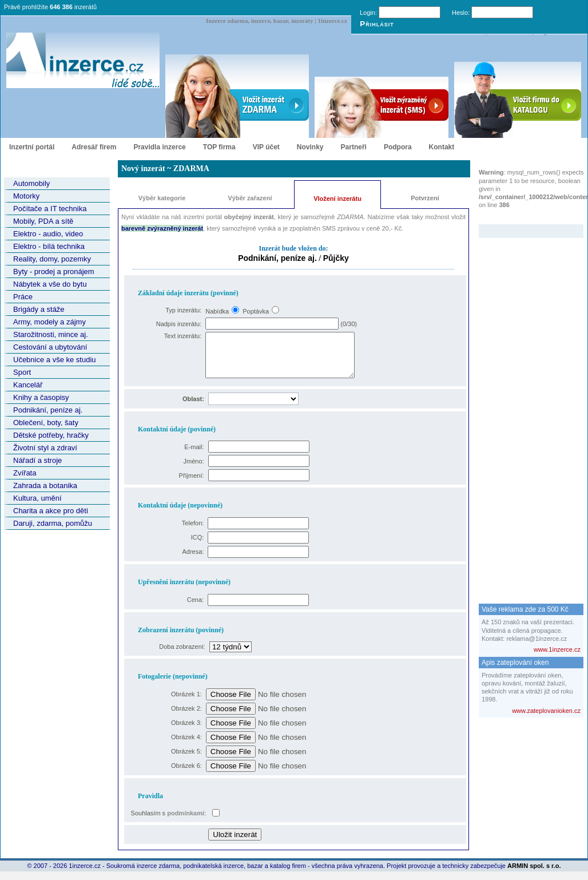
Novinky (310, 147)
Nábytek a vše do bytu (50, 284)
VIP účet (266, 147)
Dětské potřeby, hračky (51, 435)
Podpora (398, 147)
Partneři (354, 147)
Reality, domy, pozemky (52, 259)
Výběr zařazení (250, 198)
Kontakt (442, 147)
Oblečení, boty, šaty (46, 423)
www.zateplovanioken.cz (546, 711)
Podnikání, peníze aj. (48, 410)
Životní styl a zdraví (45, 448)
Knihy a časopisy (41, 397)
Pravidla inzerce (159, 147)
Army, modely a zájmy (49, 322)
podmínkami (186, 822)
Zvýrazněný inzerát (523, 217)
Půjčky (336, 258)
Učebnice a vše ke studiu (55, 360)
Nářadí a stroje (37, 460)
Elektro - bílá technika (49, 246)
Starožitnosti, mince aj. (51, 334)
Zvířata (25, 473)
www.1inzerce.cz (557, 649)
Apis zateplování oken (515, 663)
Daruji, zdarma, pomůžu (53, 523)
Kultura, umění (37, 498)
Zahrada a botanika (45, 485)
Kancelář (28, 385)
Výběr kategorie (162, 198)
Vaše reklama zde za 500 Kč (525, 609)
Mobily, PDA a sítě (43, 221)
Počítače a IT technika (50, 209)
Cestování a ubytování (50, 347)
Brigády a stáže (39, 309)
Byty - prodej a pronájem (54, 271)
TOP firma (219, 147)
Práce (23, 297)
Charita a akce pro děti (51, 511)
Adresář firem (94, 147)
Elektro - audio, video (48, 234)
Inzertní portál (32, 147)
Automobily (31, 183)
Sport (22, 372)
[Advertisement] (525, 410)
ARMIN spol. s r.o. (534, 874)
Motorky (26, 196)
